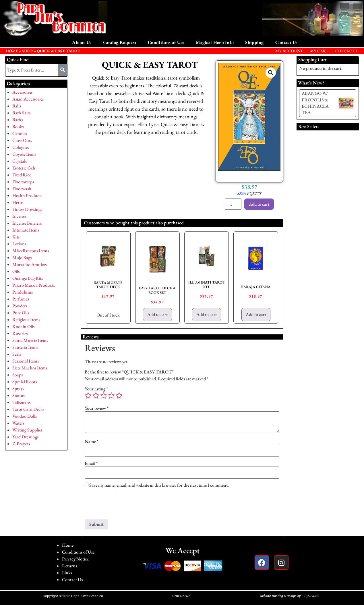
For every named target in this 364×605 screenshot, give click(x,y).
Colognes (21, 147)
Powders (20, 306)
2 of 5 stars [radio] (96, 396)
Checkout (347, 51)
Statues (19, 395)
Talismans (21, 402)
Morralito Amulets (29, 264)
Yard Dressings (25, 437)
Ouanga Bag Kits (28, 278)
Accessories (22, 92)
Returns (69, 566)
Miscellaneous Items (31, 251)
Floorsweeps (23, 182)
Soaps (18, 375)
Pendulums (23, 292)
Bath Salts (21, 113)
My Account (289, 51)
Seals (17, 354)
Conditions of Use (166, 42)
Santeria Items (25, 347)
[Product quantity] (233, 204)
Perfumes (21, 299)
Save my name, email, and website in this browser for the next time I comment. (159, 485)
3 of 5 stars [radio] (104, 396)
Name (92, 442)
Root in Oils (23, 326)
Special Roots (25, 382)
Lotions (19, 244)
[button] (271, 73)
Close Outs (22, 140)
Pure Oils (21, 313)
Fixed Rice (22, 175)
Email (91, 463)
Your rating (96, 389)
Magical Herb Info (215, 42)
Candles (20, 133)
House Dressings (27, 209)
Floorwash (22, 189)
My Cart (319, 51)
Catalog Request (120, 42)
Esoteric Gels (24, 168)
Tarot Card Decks (28, 409)
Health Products (27, 195)
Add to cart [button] (157, 314)
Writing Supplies (27, 430)
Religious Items (26, 320)
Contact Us (286, 42)
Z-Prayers (21, 444)
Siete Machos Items (30, 368)
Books (18, 127)
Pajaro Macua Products (34, 285)
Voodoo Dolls (25, 416)
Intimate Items (26, 230)
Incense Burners (27, 223)
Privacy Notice (75, 559)
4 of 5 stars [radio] (111, 396)
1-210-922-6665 (181, 596)
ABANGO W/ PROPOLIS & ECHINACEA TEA (315, 103)
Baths (18, 120)
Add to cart (259, 204)
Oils (16, 271)
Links (67, 573)
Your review (97, 408)
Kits (16, 237)
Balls (17, 106)
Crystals (20, 161)
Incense (19, 216)
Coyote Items (24, 154)
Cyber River (312, 596)
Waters (18, 423)
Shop (27, 51)
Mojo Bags (22, 258)
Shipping (254, 42)
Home (68, 545)
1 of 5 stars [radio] (88, 396)
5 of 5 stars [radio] (119, 396)
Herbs (18, 202)
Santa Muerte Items (30, 340)
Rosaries (20, 333)
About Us (82, 42)
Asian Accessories (28, 99)
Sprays (18, 389)
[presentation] (128, 505)
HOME (12, 51)
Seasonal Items (26, 361)
